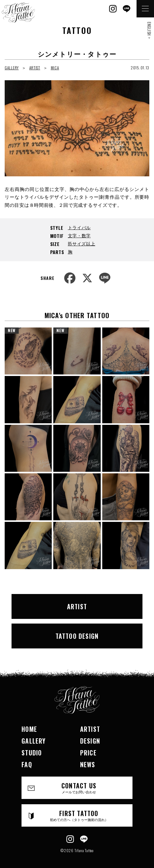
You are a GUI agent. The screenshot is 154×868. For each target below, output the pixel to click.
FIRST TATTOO (79, 815)
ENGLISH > (149, 30)
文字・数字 (79, 235)
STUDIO (32, 753)
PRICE (88, 753)
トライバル (79, 227)
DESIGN (90, 741)
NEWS (88, 764)
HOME (29, 729)
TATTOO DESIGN (77, 636)
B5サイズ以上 (82, 243)
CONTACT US (79, 788)
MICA (55, 68)
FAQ (27, 764)
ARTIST (35, 68)
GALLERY (12, 68)
